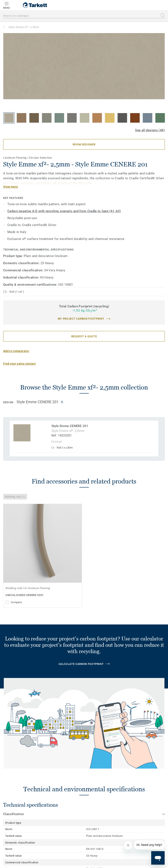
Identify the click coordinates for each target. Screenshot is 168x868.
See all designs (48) (150, 130)
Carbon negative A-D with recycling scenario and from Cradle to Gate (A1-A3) (64, 211)
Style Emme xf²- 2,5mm (24, 27)
